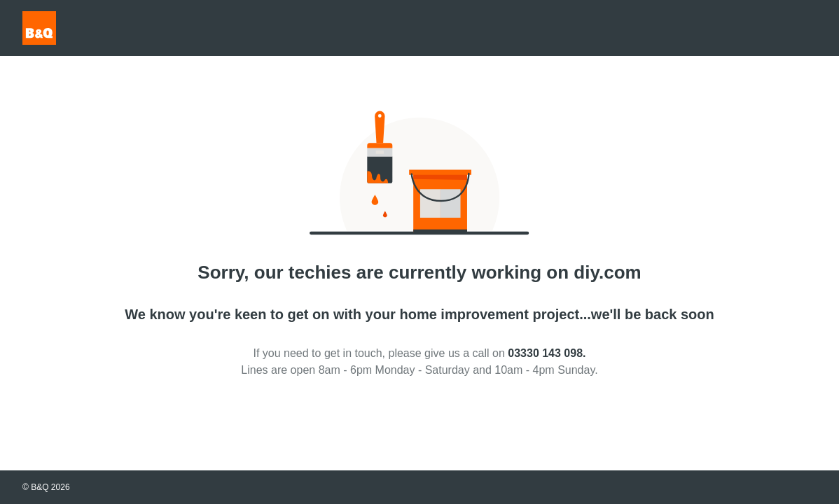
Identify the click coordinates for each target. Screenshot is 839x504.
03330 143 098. (547, 353)
